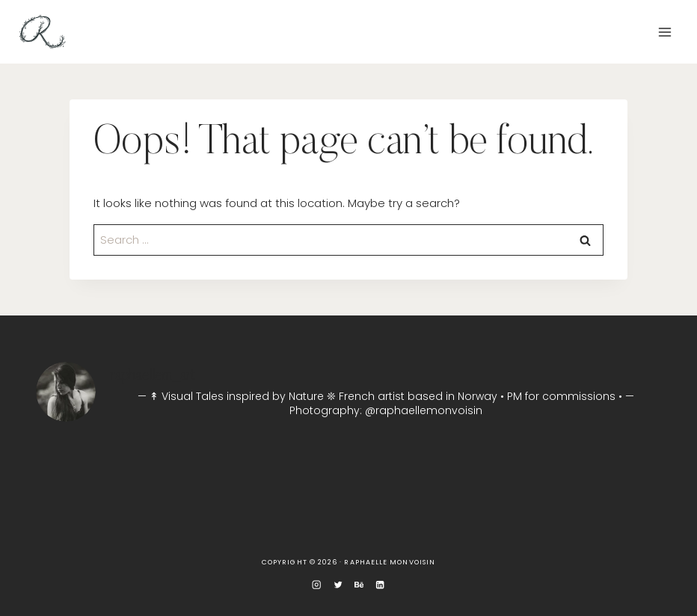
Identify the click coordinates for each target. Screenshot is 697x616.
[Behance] (359, 584)
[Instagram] (317, 584)
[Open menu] (664, 32)
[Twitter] (338, 584)
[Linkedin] (380, 584)
